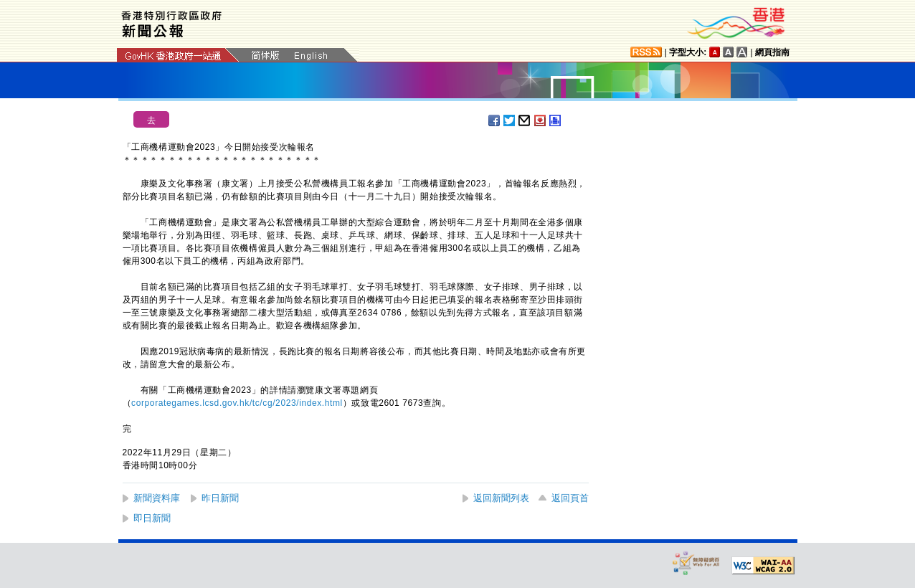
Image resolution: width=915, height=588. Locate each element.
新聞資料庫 (157, 498)
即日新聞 (152, 518)
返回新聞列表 (501, 498)
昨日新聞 (220, 498)
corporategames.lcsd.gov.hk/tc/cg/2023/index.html (237, 403)
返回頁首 (570, 498)
